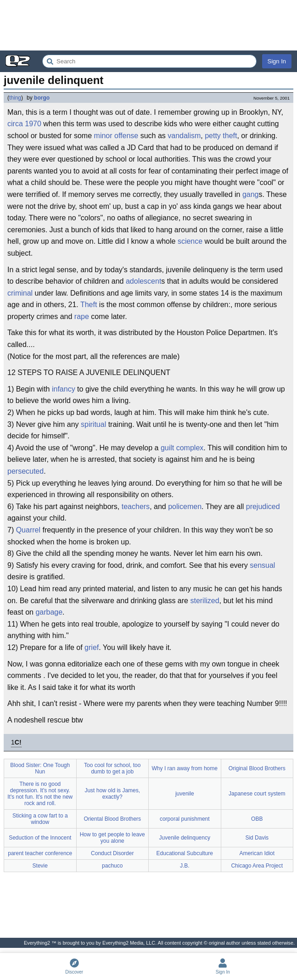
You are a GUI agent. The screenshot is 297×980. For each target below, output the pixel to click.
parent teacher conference (40, 853)
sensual (262, 565)
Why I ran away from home (185, 768)
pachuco (112, 866)
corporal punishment (185, 819)
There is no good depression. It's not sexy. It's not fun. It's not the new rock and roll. (40, 794)
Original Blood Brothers (257, 768)
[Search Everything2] (149, 61)
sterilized (205, 601)
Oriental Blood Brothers (112, 819)
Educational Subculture (185, 853)
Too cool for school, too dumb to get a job (112, 768)
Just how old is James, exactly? (112, 794)
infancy (64, 389)
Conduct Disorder (112, 853)
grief (92, 647)
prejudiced (263, 507)
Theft (89, 305)
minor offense (116, 136)
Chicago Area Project (257, 866)
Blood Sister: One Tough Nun (40, 768)
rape (82, 316)
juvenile (185, 794)
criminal (20, 293)
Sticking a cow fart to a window (40, 819)
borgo (42, 98)
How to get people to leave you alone (112, 838)
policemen (185, 507)
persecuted (25, 471)
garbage (49, 612)
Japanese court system (257, 794)
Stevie (40, 866)
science (190, 241)
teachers (136, 507)
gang (251, 194)
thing (15, 98)
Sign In (277, 61)
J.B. (185, 866)
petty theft (221, 136)
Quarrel (28, 530)
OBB (257, 819)
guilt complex (182, 448)
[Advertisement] (148, 25)
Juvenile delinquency (185, 838)
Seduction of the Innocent (40, 838)
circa (15, 124)
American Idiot (257, 853)
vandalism (184, 136)
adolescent (143, 281)
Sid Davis (257, 838)
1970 (33, 124)
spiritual (93, 424)
